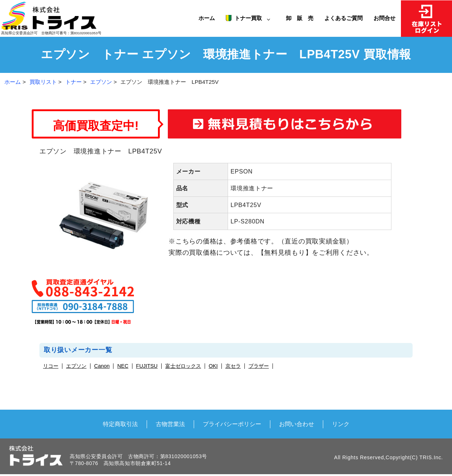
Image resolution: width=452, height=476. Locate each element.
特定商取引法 (120, 424)
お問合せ (385, 18)
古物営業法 (170, 424)
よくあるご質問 (343, 18)
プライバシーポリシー (232, 424)
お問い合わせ (297, 424)
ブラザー (259, 366)
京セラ (233, 366)
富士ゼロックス (183, 366)
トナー (74, 82)
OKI (213, 366)
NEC (123, 366)
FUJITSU (147, 366)
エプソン (101, 82)
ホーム (207, 18)
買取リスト (43, 82)
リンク (341, 424)
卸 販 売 (302, 18)
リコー (51, 366)
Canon (102, 366)
